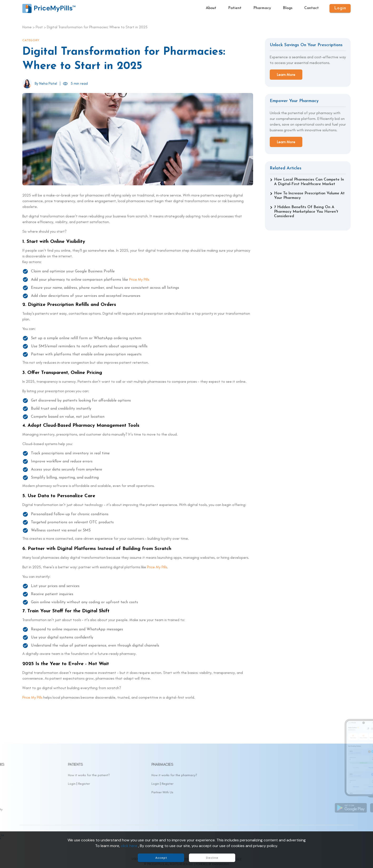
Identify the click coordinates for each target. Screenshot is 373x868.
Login (110, 784)
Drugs (26, 784)
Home (27, 27)
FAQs (26, 801)
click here (130, 846)
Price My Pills (139, 279)
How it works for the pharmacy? (212, 775)
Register (122, 784)
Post (39, 27)
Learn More (286, 75)
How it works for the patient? (127, 775)
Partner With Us (200, 792)
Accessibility (31, 809)
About (27, 775)
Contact (29, 792)
